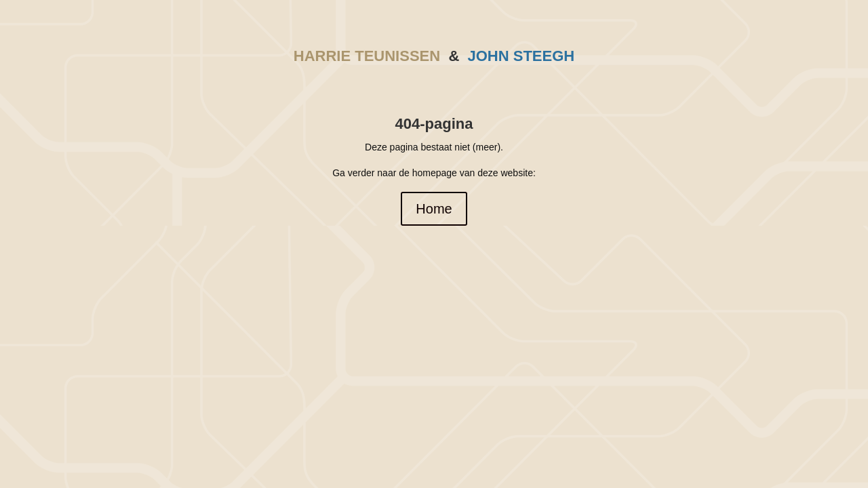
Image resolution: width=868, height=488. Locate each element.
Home (434, 209)
